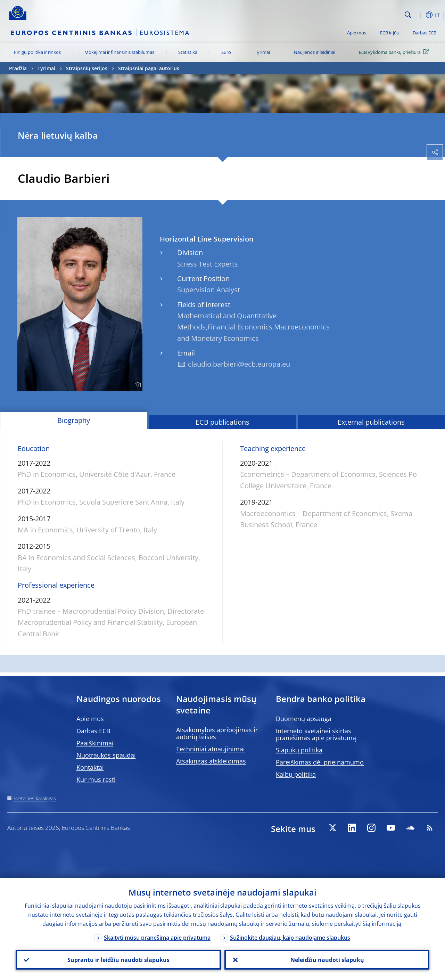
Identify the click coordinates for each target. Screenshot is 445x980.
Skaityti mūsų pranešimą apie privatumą (157, 937)
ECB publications (222, 422)
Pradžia (18, 68)
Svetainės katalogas (35, 798)
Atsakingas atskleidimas (211, 761)
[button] (419, 15)
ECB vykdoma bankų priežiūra (395, 52)
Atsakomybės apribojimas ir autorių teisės (217, 733)
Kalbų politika (296, 774)
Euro (226, 52)
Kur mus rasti (96, 779)
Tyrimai (262, 52)
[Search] (368, 14)
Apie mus (357, 33)
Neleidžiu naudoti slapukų (327, 959)
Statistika (188, 52)
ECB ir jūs (389, 33)
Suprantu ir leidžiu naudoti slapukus (118, 959)
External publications (371, 422)
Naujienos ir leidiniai (315, 52)
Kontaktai (90, 767)
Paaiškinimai (95, 743)
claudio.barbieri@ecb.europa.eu (239, 364)
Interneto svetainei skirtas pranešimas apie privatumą (316, 734)
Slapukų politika (299, 750)
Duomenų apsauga (304, 719)
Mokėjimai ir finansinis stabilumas (119, 52)
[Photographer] (137, 385)
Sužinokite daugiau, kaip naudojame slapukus (290, 937)
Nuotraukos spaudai (106, 755)
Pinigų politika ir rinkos (37, 52)
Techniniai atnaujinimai (211, 749)
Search (408, 15)
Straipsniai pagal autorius (149, 68)
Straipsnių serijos (87, 68)
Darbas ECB (425, 33)
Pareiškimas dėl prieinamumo (320, 762)
